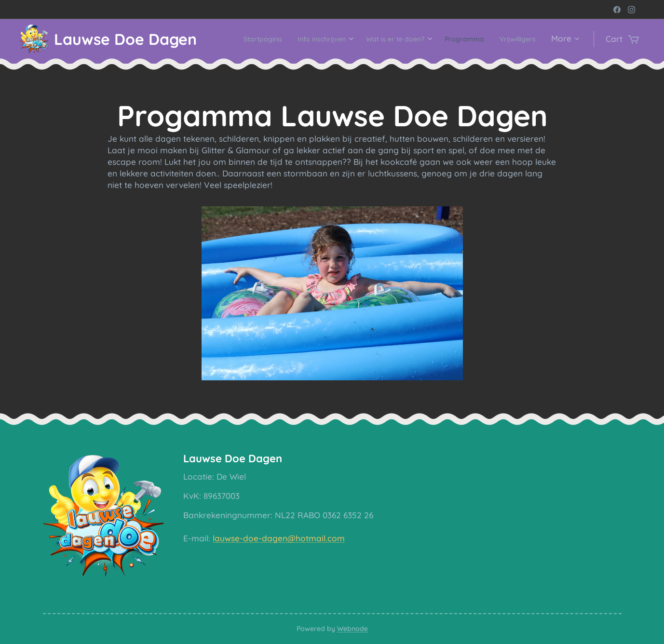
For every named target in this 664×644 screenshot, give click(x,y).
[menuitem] (280, 39)
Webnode (352, 629)
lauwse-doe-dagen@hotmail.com (278, 538)
